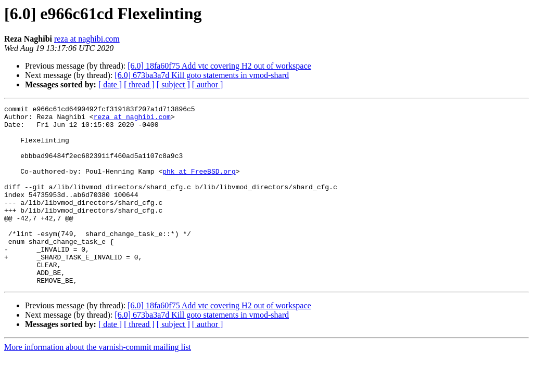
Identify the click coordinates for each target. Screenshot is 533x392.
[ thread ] (139, 84)
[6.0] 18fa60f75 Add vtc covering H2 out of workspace (219, 66)
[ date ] (110, 84)
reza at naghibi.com (87, 39)
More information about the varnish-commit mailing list (98, 383)
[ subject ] (173, 84)
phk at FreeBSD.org (199, 185)
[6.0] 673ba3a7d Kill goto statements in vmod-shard (202, 75)
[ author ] (208, 84)
